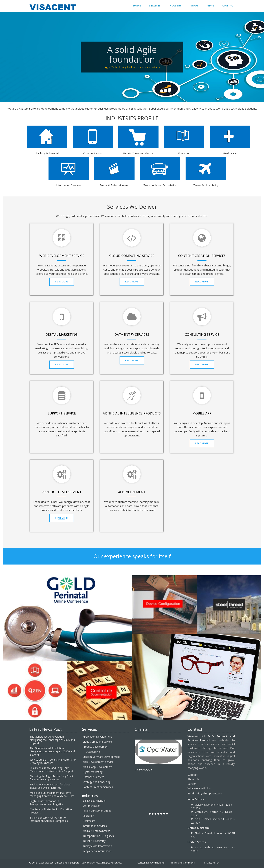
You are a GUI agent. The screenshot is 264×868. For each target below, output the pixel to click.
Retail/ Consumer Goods (97, 811)
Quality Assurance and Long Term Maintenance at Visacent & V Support (51, 770)
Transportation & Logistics (98, 836)
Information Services (95, 826)
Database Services (93, 777)
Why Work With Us (199, 788)
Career (192, 784)
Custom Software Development (101, 757)
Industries (90, 796)
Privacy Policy (212, 863)
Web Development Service (98, 762)
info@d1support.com (209, 793)
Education (88, 816)
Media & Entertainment (96, 831)
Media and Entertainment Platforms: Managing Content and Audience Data (52, 794)
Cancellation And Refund (151, 863)
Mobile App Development (97, 767)
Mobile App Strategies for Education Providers (51, 811)
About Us (193, 779)
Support (192, 775)
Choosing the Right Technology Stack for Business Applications (52, 778)
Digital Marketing (93, 772)
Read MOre (62, 282)
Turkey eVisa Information (97, 846)
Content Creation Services (98, 787)
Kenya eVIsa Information (97, 851)
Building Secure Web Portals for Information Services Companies (49, 819)
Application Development (97, 737)
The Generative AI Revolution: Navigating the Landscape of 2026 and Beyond (52, 740)
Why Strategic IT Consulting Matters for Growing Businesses (53, 761)
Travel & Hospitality (94, 841)
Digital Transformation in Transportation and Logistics (47, 803)
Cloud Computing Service (97, 742)
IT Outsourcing (91, 752)
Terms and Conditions (183, 863)
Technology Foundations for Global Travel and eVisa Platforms (50, 786)
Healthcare (89, 821)
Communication (92, 806)
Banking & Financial (94, 801)
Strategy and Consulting (96, 782)
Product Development (95, 747)
